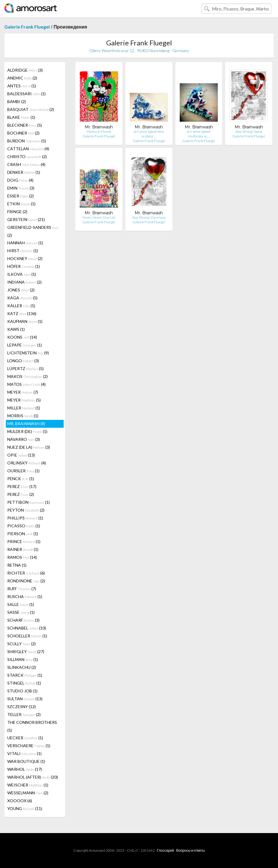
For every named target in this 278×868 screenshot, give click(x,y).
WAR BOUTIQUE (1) (26, 761)
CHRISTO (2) (27, 157)
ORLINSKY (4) (27, 463)
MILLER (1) (24, 408)
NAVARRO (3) (24, 439)
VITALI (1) (24, 753)
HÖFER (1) (24, 266)
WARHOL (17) (25, 769)
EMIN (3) (21, 188)
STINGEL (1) (24, 683)
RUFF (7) (22, 589)
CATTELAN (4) (28, 149)
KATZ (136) (22, 313)
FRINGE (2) (17, 212)
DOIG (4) (20, 180)
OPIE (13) (21, 455)
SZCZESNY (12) (22, 707)
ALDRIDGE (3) (25, 70)
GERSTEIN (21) (26, 219)
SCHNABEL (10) (27, 628)
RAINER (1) (23, 549)
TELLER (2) (24, 714)
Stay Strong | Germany (149, 217)
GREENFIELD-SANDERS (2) (33, 231)
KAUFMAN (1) (25, 321)
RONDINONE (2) (26, 581)
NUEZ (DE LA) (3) (29, 447)
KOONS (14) (22, 337)
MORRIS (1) (23, 416)
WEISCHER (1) (28, 785)
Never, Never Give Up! (99, 217)
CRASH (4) (26, 164)
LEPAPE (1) (25, 345)
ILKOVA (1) (22, 274)
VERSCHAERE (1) (29, 746)
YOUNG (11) (25, 808)
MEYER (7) (23, 392)
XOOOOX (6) (20, 801)
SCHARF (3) (23, 620)
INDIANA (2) (24, 282)
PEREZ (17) (22, 486)
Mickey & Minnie (99, 131)
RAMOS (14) (22, 557)
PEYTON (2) (26, 510)
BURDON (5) (27, 141)
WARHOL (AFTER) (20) (33, 777)
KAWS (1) (16, 329)
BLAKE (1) (21, 117)
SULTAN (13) (25, 699)
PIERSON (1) (23, 534)
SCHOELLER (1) (27, 636)
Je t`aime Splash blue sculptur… (149, 134)
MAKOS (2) (27, 376)
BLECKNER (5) (25, 125)
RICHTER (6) (26, 573)
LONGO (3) (23, 361)
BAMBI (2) (17, 101)
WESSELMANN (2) (28, 793)
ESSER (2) (21, 196)
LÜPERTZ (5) (25, 368)
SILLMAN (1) (23, 659)
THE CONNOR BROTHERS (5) (32, 726)
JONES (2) (21, 290)
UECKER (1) (25, 738)
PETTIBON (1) (28, 502)
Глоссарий (165, 850)
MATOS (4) (26, 384)
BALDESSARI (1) (26, 94)
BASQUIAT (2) (31, 109)
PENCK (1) (21, 479)
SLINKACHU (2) (22, 667)
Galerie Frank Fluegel (27, 27)
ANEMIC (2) (22, 78)
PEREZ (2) (21, 494)
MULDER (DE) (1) (27, 431)
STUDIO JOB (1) (22, 691)
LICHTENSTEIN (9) (28, 353)
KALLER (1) (21, 306)
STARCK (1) (25, 675)
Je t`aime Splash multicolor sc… (199, 134)
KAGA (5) (22, 298)
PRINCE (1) (24, 541)
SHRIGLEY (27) (26, 652)
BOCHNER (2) (23, 133)
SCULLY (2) (22, 644)
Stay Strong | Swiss (249, 131)
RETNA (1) (17, 565)
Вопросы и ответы (190, 850)
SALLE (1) (21, 604)
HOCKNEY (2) (25, 258)
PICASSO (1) (24, 526)
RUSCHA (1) (25, 596)
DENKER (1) (24, 172)
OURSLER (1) (23, 471)
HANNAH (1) (25, 243)
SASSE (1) (21, 612)
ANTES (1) (22, 86)
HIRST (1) (23, 251)
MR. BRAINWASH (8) (26, 424)
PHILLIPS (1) (25, 518)
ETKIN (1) (21, 204)
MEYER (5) (24, 400)
